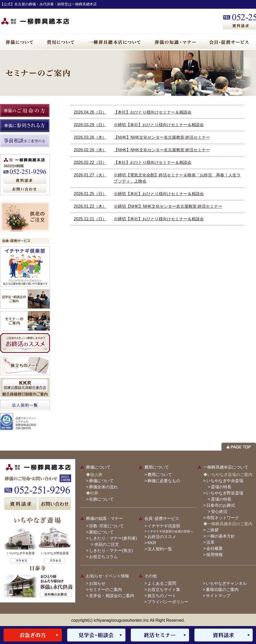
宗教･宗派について (106, 526)
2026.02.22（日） (90, 162)
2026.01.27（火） (90, 175)
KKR (152, 543)
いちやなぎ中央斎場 (225, 481)
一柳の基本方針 (221, 536)
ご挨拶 (212, 530)
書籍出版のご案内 (222, 589)
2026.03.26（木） (90, 137)
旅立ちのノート (162, 596)
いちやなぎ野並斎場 (225, 493)
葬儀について (101, 481)
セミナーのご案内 (105, 589)
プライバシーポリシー (168, 602)
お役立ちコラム (103, 557)
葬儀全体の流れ (103, 487)
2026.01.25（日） (90, 194)
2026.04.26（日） (90, 112)
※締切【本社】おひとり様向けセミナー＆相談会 (159, 125)
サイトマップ (218, 596)
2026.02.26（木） (90, 150)
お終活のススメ (162, 537)
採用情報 (215, 555)
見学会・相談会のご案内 (112, 596)
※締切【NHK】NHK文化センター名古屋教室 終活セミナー (168, 206)
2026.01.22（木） (90, 206)
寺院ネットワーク (223, 518)
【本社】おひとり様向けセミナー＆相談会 (153, 112)
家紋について (101, 532)
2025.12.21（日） (90, 219)
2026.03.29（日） (90, 125)
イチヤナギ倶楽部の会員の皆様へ (170, 531)
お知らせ (97, 583)
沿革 (210, 542)
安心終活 (219, 512)
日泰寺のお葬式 (221, 505)
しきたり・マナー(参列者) (113, 538)
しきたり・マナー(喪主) (111, 551)
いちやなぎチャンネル (226, 583)
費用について (160, 475)
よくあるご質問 (162, 583)
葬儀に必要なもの (164, 481)
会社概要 (215, 548)
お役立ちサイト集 (164, 589)
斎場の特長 (221, 487)
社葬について (101, 499)
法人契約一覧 (160, 549)
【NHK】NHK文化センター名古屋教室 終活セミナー (162, 137)
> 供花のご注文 (103, 544)
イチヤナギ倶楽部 (164, 526)
